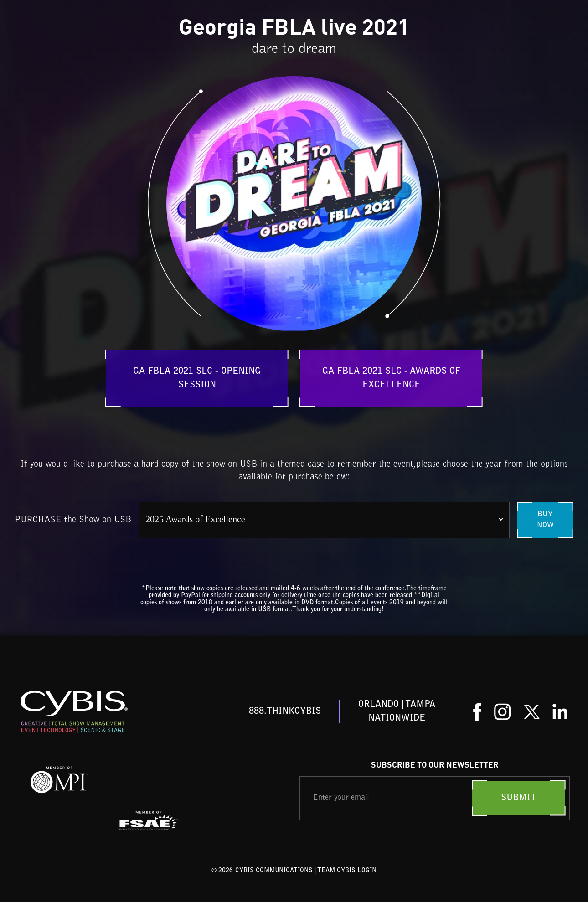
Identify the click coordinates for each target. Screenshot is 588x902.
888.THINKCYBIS (285, 711)
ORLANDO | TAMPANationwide (397, 711)
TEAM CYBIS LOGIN (347, 871)
